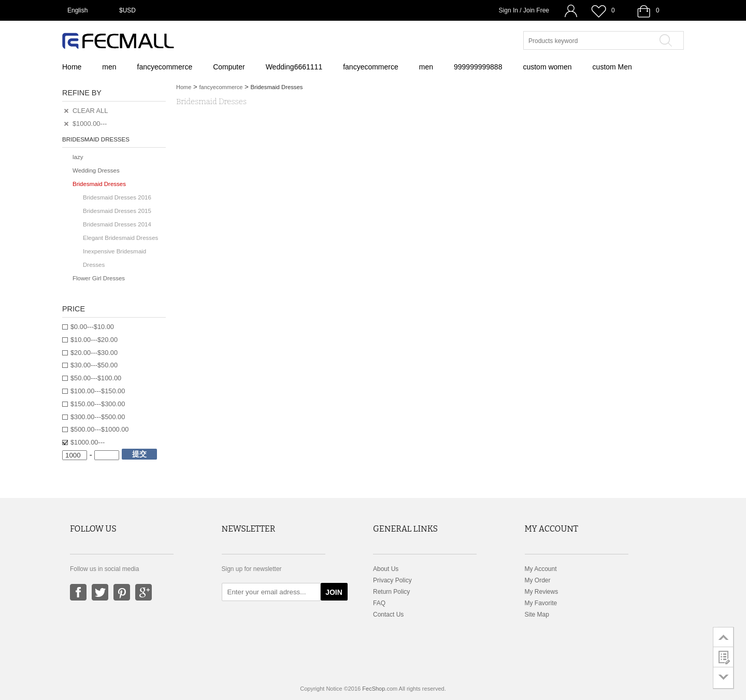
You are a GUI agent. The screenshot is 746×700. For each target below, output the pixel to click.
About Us (386, 569)
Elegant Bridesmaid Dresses (120, 238)
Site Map (537, 615)
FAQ (379, 603)
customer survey (723, 657)
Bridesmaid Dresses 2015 (117, 211)
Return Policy (391, 592)
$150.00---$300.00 (98, 404)
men (109, 67)
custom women (547, 67)
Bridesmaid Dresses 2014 (117, 224)
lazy (78, 157)
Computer (229, 67)
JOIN (334, 592)
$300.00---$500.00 (98, 417)
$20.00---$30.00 (94, 353)
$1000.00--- (88, 442)
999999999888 (478, 67)
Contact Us (388, 615)
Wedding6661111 (294, 67)
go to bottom (723, 678)
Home (72, 67)
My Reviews (542, 592)
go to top (723, 637)
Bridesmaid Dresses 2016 (117, 197)
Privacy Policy (392, 580)
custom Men (612, 67)
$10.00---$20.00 (94, 340)
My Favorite (541, 603)
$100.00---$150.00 (98, 391)
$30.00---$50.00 (94, 365)
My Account (541, 569)
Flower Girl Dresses (99, 278)
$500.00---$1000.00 (99, 429)
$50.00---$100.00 (96, 378)
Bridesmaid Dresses (99, 184)
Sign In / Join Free (524, 10)
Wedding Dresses (96, 170)
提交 (139, 454)
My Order (538, 580)
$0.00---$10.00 (92, 327)
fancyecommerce (165, 67)
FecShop (374, 689)
